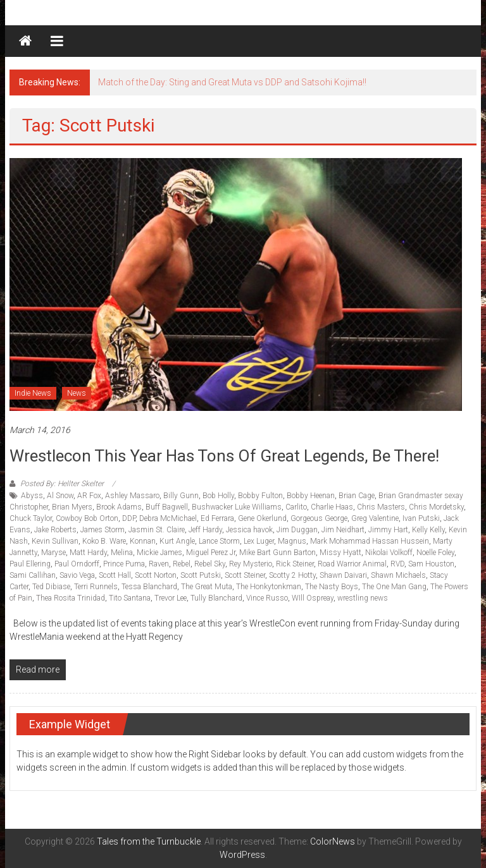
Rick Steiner (295, 564)
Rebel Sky (210, 564)
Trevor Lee (171, 598)
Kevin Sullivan (55, 541)
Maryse (53, 553)
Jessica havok (249, 530)
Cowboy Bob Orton (87, 518)
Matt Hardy (88, 553)
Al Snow (60, 496)
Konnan (143, 541)
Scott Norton (156, 575)
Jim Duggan (297, 530)
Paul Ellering (30, 564)
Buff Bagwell (167, 507)
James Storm (103, 530)
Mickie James (159, 553)
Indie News (33, 393)
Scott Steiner (245, 575)
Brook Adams (119, 507)
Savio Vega (77, 575)
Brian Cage (357, 496)
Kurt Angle (177, 541)
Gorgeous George (319, 518)
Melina (122, 553)
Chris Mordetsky (436, 507)
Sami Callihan (33, 575)
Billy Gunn (181, 496)
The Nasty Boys (332, 587)
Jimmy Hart (388, 530)
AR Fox (89, 496)
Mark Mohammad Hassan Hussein (370, 541)
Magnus (292, 541)
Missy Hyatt (340, 553)
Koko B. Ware (104, 541)
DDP (129, 518)
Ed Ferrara (217, 518)
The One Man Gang (394, 587)
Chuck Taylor (31, 518)
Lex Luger (259, 541)
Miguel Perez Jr (211, 553)
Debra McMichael (168, 518)
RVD (397, 564)
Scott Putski (201, 575)
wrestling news (363, 598)
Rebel (182, 564)
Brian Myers (72, 507)
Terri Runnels (96, 587)
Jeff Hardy (205, 530)
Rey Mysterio (251, 564)
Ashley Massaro (132, 496)
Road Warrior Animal (352, 564)
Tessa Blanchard (149, 587)
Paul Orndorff (77, 564)
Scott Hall (115, 575)
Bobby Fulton (260, 496)
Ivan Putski (421, 518)
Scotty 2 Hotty (292, 575)
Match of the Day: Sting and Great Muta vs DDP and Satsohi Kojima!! (232, 82)
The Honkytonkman (269, 587)
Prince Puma (124, 564)
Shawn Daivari (343, 575)
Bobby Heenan (311, 496)
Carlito (296, 507)
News (77, 393)
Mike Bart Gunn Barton (277, 553)
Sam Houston (431, 564)
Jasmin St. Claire (157, 530)
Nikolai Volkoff (389, 553)
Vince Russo (267, 598)
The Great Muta (207, 587)
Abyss (32, 496)
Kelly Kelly (428, 530)
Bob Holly (218, 496)
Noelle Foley (435, 553)
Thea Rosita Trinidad (71, 598)
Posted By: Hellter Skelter (62, 484)
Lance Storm (219, 541)
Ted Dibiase (51, 587)
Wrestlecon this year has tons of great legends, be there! (224, 456)
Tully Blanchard (216, 598)
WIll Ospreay (313, 598)
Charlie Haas (332, 507)
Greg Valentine (375, 518)
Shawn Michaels (398, 575)
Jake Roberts (55, 530)
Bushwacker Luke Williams (237, 507)
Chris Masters (381, 507)
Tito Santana (130, 598)
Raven (159, 564)
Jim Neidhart (343, 530)
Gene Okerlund (262, 518)
